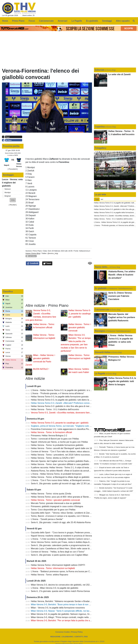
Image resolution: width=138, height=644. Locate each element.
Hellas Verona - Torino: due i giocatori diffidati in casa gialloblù (60, 464)
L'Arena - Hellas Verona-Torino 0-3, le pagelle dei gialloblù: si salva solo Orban (68, 390)
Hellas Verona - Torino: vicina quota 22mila (51, 494)
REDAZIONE (55, 637)
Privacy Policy (77, 632)
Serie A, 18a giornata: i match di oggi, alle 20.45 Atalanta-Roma (61, 522)
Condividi (33, 263)
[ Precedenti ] (13, 169)
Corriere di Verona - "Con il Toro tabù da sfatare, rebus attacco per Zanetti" (66, 452)
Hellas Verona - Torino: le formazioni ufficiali (51, 432)
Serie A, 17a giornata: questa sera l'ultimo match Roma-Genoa (60, 591)
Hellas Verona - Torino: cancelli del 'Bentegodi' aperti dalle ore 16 (61, 448)
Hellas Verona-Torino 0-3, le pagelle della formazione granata (60, 397)
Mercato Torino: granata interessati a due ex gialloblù (56, 503)
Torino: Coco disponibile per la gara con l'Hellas (53, 510)
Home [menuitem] (5, 21)
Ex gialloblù (101, 288)
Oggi (97, 199)
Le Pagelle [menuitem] (77, 21)
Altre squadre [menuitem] (123, 21)
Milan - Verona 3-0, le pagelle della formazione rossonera (58, 608)
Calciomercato (102, 310)
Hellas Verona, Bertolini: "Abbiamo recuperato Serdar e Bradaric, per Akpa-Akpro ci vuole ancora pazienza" (81, 601)
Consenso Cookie (62, 632)
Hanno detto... (102, 267)
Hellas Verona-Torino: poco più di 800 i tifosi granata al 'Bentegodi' (62, 497)
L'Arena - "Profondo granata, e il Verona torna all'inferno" (58, 393)
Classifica (8, 291)
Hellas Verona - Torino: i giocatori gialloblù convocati (80, 327)
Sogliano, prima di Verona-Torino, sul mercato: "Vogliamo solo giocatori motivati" (69, 426)
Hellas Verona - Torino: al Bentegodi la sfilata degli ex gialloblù (60, 477)
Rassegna (100, 331)
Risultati (13, 205)
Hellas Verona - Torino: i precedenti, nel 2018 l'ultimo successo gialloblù (65, 455)
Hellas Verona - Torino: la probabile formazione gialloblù (57, 445)
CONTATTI (79, 637)
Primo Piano (37, 251)
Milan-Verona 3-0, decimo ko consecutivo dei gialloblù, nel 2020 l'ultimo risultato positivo (72, 585)
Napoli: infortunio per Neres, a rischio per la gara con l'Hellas (59, 442)
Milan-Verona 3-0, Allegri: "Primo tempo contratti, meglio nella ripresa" (64, 617)
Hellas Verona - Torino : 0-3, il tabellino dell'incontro (55, 409)
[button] (13, 200)
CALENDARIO (67, 637)
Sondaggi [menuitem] (107, 21)
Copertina (100, 127)
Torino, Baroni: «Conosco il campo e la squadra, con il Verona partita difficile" (67, 516)
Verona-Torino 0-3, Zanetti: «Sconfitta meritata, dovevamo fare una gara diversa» (69, 413)
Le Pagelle (100, 374)
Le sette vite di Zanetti (119, 74)
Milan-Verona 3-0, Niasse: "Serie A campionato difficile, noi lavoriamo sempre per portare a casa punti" (79, 611)
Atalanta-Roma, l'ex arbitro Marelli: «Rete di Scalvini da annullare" (62, 471)
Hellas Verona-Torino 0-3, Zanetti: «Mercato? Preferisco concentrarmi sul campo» (69, 403)
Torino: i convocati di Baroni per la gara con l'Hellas (55, 439)
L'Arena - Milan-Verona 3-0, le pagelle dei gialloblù (55, 588)
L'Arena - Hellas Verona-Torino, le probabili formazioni (56, 474)
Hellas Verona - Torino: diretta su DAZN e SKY (53, 458)
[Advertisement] (45, 284)
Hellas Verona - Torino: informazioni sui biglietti (53, 568)
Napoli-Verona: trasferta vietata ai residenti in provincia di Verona (61, 536)
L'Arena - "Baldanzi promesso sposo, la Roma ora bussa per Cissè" (63, 571)
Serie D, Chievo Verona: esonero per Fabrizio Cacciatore (120, 296)
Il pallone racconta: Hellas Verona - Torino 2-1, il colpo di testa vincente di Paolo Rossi (71, 468)
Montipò (8, 192)
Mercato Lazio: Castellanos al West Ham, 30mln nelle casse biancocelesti (66, 549)
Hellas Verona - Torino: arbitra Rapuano (50, 575)
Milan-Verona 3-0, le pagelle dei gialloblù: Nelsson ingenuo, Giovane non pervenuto (70, 614)
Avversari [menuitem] (62, 21)
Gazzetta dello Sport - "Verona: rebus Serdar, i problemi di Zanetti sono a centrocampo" (72, 513)
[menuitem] (134, 21)
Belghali (8, 196)
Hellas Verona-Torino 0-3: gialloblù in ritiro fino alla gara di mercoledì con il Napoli (69, 406)
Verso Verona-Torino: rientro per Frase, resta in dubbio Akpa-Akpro (62, 542)
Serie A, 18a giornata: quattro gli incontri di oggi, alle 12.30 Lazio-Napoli (65, 483)
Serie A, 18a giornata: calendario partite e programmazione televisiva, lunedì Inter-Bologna (74, 545)
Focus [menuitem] (32, 21)
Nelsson (8, 189)
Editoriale (100, 70)
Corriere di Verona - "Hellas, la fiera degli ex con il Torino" (58, 552)
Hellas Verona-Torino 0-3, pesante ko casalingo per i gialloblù (80, 314)
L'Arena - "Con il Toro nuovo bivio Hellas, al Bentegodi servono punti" (63, 480)
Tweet (47, 263)
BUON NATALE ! (41, 369)
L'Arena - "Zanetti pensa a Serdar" (47, 519)
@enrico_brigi (53, 253)
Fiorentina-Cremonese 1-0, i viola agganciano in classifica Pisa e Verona (65, 429)
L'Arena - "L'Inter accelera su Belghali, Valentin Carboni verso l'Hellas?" (64, 539)
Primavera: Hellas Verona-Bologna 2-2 (49, 436)
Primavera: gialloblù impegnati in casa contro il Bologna (57, 506)
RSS (86, 637)
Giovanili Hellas (103, 352)
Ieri (102, 199)
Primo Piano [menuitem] (18, 21)
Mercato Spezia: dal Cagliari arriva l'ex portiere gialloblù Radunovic (62, 461)
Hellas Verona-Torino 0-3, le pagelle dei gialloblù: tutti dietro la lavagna (64, 400)
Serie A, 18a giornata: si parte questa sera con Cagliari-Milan (60, 555)
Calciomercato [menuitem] (46, 21)
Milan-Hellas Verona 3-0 (108, 176)
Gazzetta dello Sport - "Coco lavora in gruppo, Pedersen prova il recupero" (66, 533)
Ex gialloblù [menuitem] (92, 21)
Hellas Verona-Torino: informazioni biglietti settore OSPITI (58, 565)
